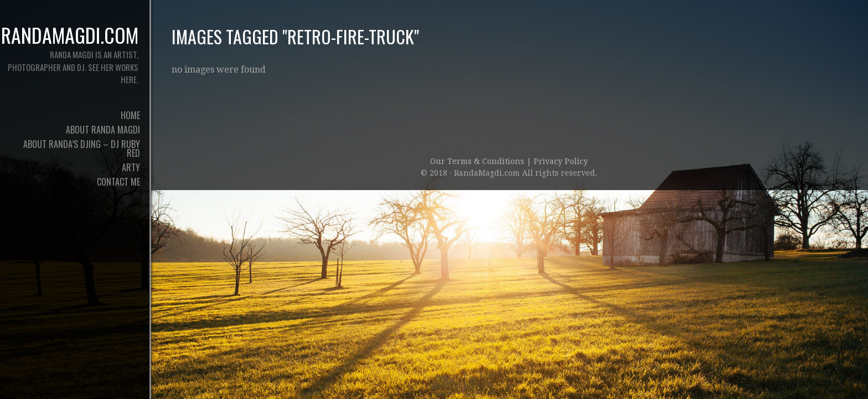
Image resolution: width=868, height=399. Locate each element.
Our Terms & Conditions (478, 161)
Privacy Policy (561, 161)
